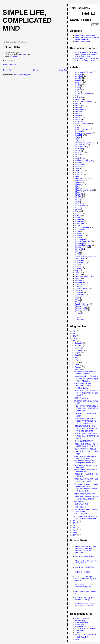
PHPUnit (79, 216)
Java (77, 168)
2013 (75, 523)
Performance (80, 206)
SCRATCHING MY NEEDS (86, 629)
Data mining (80, 106)
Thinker (78, 633)
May (77, 360)
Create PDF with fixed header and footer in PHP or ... (86, 457)
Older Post (63, 70)
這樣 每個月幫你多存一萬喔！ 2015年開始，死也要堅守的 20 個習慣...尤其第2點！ (86, 428)
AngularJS (79, 76)
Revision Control (82, 247)
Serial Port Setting (81, 388)
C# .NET (79, 98)
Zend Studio (80, 320)
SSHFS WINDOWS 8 (83, 514)
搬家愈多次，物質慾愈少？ (86, 567)
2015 (75, 341)
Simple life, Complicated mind (27, 20)
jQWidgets (79, 174)
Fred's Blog (80, 625)
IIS (76, 157)
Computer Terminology (84, 102)
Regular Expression (83, 241)
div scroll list (12, 47)
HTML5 (78, 155)
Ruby (77, 251)
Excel (77, 127)
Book (77, 92)
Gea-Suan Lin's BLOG (84, 627)
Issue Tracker (80, 164)
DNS (77, 113)
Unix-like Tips (80, 282)
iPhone (78, 163)
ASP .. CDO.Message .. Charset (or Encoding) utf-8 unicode (86, 579)
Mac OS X (79, 180)
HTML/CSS (13, 56)
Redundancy (80, 239)
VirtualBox (79, 292)
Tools (77, 275)
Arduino (78, 80)
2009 (75, 532)
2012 (75, 525)
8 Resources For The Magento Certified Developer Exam (86, 517)
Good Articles (80, 145)
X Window (79, 314)
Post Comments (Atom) (22, 75)
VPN (77, 300)
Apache (78, 78)
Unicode (79, 280)
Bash (77, 86)
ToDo (77, 273)
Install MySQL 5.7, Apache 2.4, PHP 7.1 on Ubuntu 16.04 (87, 60)
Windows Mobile (82, 310)
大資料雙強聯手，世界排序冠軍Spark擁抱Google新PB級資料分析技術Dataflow (87, 379)
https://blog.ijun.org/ (83, 41)
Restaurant (80, 243)
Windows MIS (81, 308)
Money (78, 192)
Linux (77, 176)
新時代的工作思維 (81, 504)
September (79, 350)
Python (78, 233)
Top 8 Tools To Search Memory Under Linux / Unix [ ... (86, 510)
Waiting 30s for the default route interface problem (85, 605)
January (78, 369)
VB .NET (79, 284)
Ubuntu (78, 278)
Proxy (78, 231)
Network (79, 198)
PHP (77, 212)
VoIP (77, 298)
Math (77, 188)
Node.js (78, 204)
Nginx (78, 202)
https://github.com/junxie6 (85, 35)
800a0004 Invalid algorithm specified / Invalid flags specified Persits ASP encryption (86, 549)
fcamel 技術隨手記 (82, 619)
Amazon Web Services (84, 72)
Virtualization (80, 294)
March (77, 365)
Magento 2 (79, 184)
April (77, 362)
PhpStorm (79, 214)
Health (78, 151)
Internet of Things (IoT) (84, 161)
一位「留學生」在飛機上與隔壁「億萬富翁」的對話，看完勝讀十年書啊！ (86, 408)
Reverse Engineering (83, 245)
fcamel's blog (80, 621)
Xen (77, 316)
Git (76, 139)
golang (78, 141)
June (77, 357)
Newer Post (8, 70)
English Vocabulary (83, 123)
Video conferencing (83, 288)
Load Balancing (81, 178)
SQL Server (80, 263)
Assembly (79, 82)
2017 (75, 336)
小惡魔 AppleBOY (82, 637)
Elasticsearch (80, 121)
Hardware (79, 149)
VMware (79, 296)
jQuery (78, 172)
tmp (77, 271)
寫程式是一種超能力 (83, 572)
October (78, 348)
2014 (75, 521)
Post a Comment (10, 65)
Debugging (79, 109)
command (79, 100)
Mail (77, 186)
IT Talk (78, 166)
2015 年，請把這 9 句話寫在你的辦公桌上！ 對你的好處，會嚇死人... (87, 436)
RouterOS (79, 249)
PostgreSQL (80, 219)
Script (78, 253)
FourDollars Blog (82, 623)
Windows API (80, 306)
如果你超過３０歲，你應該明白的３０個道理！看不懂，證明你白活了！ (86, 393)
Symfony (79, 269)
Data (77, 104)
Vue (77, 302)
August (78, 353)
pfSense (79, 210)
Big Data (79, 90)
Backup (78, 84)
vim (77, 290)
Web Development (82, 304)
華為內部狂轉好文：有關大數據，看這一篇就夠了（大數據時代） (86, 451)
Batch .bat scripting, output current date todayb (85, 599)
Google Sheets (81, 147)
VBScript (79, 286)
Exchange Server (82, 129)
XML (77, 318)
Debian (78, 107)
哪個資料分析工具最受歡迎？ (85, 494)
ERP (77, 125)
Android (78, 74)
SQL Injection (80, 261)
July (77, 355)
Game (78, 137)
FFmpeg (79, 131)
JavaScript (79, 170)
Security (78, 255)
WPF (77, 312)
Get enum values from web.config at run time (84, 385)
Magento (79, 182)
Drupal (78, 117)
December (79, 343)
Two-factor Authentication (85, 276)
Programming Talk (82, 227)
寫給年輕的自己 (80, 507)
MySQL (78, 196)
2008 (75, 535)
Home (36, 70)
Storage (78, 267)
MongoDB (79, 194)
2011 (75, 528)
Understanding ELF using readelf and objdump (85, 586)
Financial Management (84, 133)
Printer (78, 225)
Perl (77, 208)
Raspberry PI (80, 235)
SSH (77, 265)
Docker (78, 115)
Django (78, 111)
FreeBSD (79, 135)
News (78, 200)
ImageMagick (80, 159)
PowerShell (80, 221)
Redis (78, 237)
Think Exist (80, 631)
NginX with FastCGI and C (85, 556)
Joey (77, 639)
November (79, 346)
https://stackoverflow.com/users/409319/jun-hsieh (87, 38)
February (79, 367)
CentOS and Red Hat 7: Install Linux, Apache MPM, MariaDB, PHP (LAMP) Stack (87, 55)
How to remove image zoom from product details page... (86, 462)
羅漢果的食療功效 (81, 398)
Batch (78, 88)
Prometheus (80, 229)
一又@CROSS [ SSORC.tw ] (86, 635)
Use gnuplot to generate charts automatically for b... (86, 485)
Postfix (78, 218)
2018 (75, 333)
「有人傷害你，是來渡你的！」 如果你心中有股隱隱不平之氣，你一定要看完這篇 (86, 421)
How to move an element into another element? (85, 373)
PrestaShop (80, 223)
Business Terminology (84, 94)
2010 (75, 530)
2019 (75, 331)
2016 (75, 338)
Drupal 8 (79, 119)
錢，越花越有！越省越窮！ (85, 441)
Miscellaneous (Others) (84, 190)
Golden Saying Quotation (85, 143)
